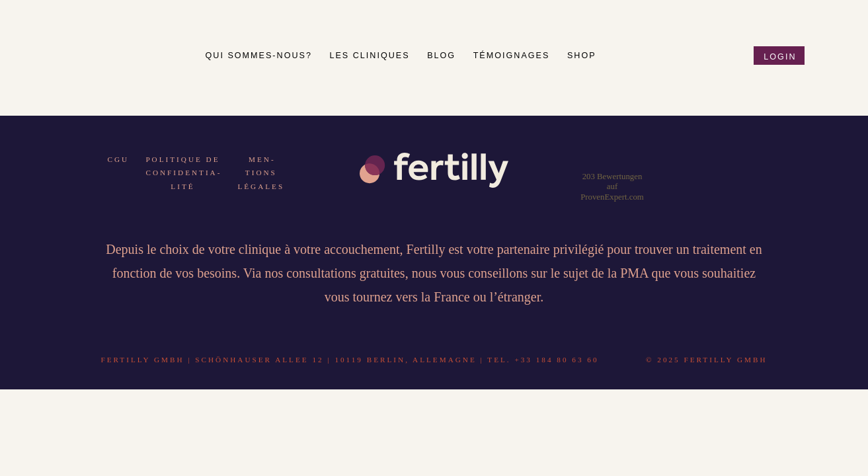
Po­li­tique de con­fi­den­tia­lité (182, 173)
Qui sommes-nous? (261, 56)
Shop (582, 56)
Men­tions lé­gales (261, 173)
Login (780, 57)
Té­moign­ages (513, 56)
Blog (443, 56)
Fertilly (120, 49)
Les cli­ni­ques (371, 56)
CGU (119, 159)
